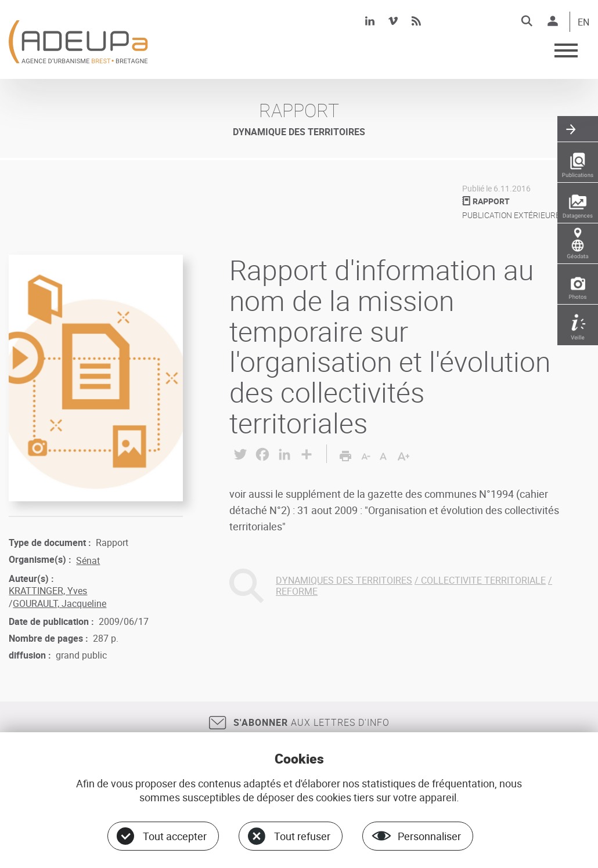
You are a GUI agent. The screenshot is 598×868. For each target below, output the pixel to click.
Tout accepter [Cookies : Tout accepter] (175, 836)
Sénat (88, 560)
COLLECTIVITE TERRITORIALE (483, 580)
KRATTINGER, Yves (48, 591)
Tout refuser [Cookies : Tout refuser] (302, 836)
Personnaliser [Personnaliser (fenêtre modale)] (429, 836)
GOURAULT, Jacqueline (60, 603)
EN (583, 23)
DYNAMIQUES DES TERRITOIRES (344, 580)
